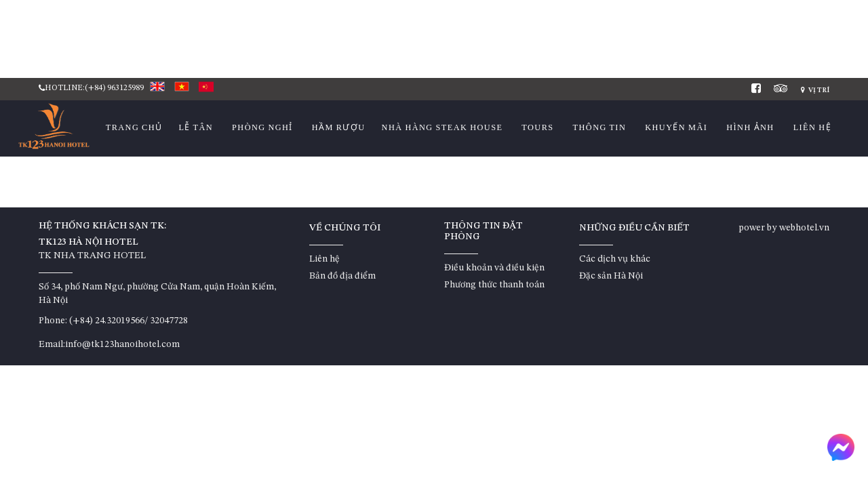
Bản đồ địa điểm (342, 276)
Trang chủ (134, 127)
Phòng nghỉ (262, 127)
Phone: (53, 321)
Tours (537, 127)
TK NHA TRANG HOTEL (92, 256)
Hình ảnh (750, 127)
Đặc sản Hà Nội (611, 276)
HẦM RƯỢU (339, 127)
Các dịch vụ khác (615, 259)
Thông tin (600, 127)
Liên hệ (812, 127)
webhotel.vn (804, 228)
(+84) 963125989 (114, 88)
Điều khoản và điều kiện (494, 268)
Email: (52, 344)
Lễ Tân (196, 127)
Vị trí (815, 90)
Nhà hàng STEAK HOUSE (442, 127)
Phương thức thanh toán (494, 285)
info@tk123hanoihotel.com (122, 344)
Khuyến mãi (676, 127)
